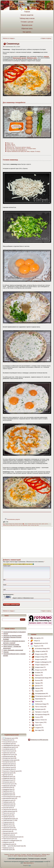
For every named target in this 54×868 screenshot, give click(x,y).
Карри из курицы (46, 38)
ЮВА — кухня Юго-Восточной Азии (13, 846)
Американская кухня (9, 747)
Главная (27, 12)
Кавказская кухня (8, 786)
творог (29, 525)
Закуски (35, 691)
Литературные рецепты (40, 696)
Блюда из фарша (38, 665)
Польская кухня (7, 808)
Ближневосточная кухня (10, 760)
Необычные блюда (38, 704)
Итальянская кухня (8, 784)
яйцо (38, 525)
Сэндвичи (36, 728)
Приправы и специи (39, 712)
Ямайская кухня (8, 848)
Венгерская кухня (8, 766)
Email (5, 585)
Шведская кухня (8, 842)
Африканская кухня (9, 755)
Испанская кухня (8, 782)
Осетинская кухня (8, 806)
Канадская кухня (8, 789)
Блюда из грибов (38, 651)
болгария (30, 524)
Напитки (35, 701)
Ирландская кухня (8, 780)
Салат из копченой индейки (11, 645)
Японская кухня (7, 850)
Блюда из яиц (12, 524)
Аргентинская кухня (9, 751)
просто (14, 525)
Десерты (35, 686)
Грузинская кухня (8, 773)
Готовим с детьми (27, 22)
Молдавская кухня (8, 800)
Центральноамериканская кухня (12, 837)
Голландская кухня (8, 769)
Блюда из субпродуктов (40, 662)
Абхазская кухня (8, 740)
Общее (34, 641)
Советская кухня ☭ (8, 820)
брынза (33, 524)
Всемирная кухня (9, 738)
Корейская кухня (8, 795)
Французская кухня (8, 833)
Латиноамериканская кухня (11, 797)
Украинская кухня (8, 828)
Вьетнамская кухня (8, 767)
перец (11, 525)
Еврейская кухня (8, 776)
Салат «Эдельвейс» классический (13, 650)
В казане (35, 673)
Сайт (4, 590)
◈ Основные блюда (39, 649)
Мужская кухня (27, 25)
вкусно (40, 524)
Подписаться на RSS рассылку (39, 740)
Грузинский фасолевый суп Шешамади (15, 632)
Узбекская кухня (8, 826)
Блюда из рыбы (37, 659)
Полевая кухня (37, 709)
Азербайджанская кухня (10, 745)
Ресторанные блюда (39, 715)
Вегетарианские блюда (40, 678)
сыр (19, 525)
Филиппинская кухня (9, 830)
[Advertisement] (23, 543)
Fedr (30, 866)
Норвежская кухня (8, 804)
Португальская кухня (9, 809)
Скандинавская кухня (9, 819)
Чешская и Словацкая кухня (11, 840)
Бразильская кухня (8, 764)
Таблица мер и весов (27, 18)
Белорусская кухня (8, 758)
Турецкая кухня (7, 824)
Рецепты (20, 524)
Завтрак (17, 524)
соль (17, 525)
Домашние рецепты (27, 3)
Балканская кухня (8, 756)
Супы (34, 725)
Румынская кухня (8, 813)
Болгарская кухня (8, 762)
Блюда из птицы (38, 657)
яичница (32, 525)
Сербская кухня (8, 817)
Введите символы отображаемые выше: (23, 598)
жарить (43, 524)
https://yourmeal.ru (28, 863)
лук (9, 525)
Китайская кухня (8, 793)
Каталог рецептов (27, 15)
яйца (35, 525)
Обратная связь (27, 29)
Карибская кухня (8, 791)
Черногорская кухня (9, 839)
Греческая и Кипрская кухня (11, 771)
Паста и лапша (37, 707)
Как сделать (27, 32)
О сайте (14, 856)
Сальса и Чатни (37, 720)
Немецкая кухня (8, 802)
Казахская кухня (8, 787)
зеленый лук (5, 525)
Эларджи (6, 652)
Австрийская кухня (8, 744)
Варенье (35, 675)
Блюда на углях (37, 670)
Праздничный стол (37, 643)
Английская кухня (8, 749)
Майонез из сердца (8, 38)
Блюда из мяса (37, 654)
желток (46, 524)
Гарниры (35, 683)
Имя (5, 580)
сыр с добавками (24, 525)
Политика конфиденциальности (37, 856)
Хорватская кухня (8, 835)
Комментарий (7, 566)
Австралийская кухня (9, 742)
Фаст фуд (36, 730)
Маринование (37, 699)
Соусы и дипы (37, 722)
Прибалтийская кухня (9, 811)
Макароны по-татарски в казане (13, 636)
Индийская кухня (8, 778)
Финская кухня (7, 831)
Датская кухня (7, 775)
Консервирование (38, 694)
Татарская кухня (8, 822)
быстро (37, 524)
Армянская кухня (8, 753)
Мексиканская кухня (9, 798)
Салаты (35, 717)
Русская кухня (7, 815)
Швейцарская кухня (9, 844)
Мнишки (6, 634)
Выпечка (35, 680)
